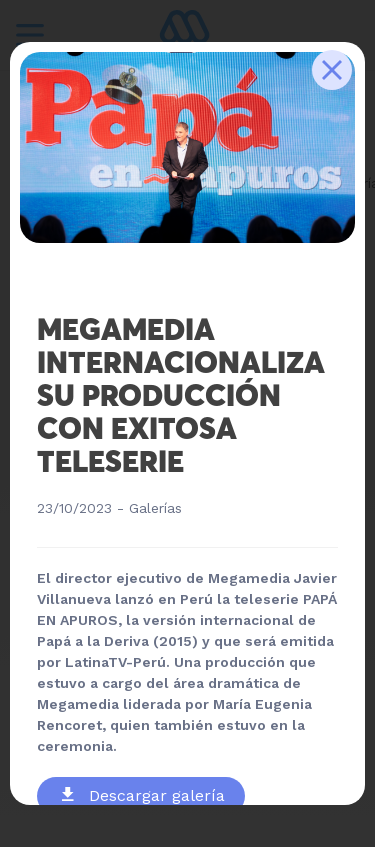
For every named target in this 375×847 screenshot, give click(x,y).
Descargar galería (143, 795)
